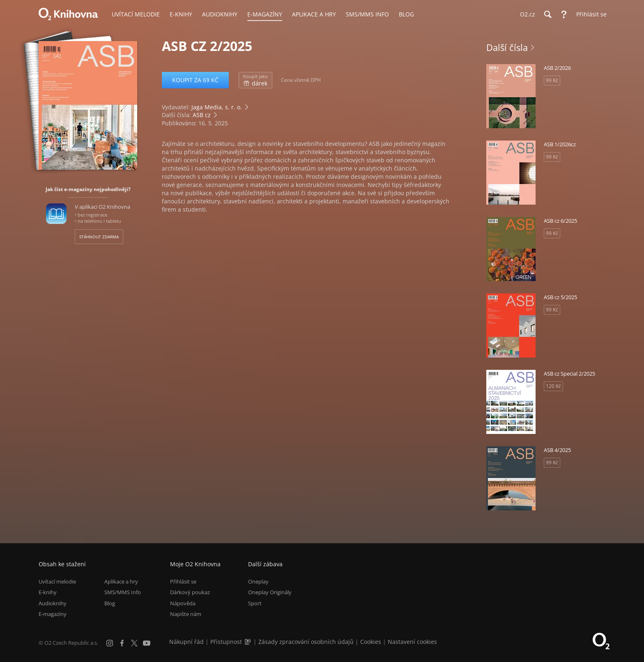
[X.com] (134, 643)
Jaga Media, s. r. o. (217, 107)
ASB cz (202, 115)
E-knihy (48, 593)
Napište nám (186, 614)
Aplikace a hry (121, 581)
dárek (255, 80)
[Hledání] (547, 14)
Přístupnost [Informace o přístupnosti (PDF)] (226, 642)
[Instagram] (110, 643)
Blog (110, 603)
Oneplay (258, 581)
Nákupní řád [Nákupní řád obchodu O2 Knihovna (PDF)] (186, 642)
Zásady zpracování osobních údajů (306, 642)
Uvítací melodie (57, 581)
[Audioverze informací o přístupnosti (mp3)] (248, 642)
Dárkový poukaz (190, 593)
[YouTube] (147, 643)
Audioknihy (53, 603)
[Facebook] (122, 643)
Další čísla (507, 47)
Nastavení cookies (412, 642)
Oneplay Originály (270, 593)
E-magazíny (53, 614)
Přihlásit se (183, 581)
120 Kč (553, 386)
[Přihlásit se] (589, 14)
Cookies (371, 642)
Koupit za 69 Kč (195, 80)
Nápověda (183, 603)
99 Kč (552, 80)
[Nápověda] (564, 14)
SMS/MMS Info (123, 593)
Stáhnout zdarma (99, 237)
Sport (255, 603)
